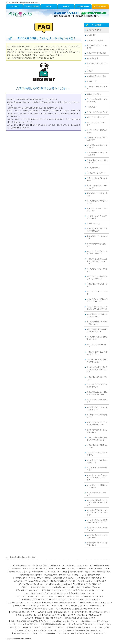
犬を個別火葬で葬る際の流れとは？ (97, 469)
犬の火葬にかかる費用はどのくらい (97, 202)
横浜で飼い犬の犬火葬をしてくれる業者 (97, 154)
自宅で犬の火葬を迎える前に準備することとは (97, 361)
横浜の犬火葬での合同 (95, 40)
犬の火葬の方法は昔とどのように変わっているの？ (97, 253)
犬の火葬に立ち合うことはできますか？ (97, 529)
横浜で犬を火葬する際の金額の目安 (97, 131)
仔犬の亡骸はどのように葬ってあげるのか (97, 161)
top (13, 566)
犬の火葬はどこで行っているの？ (97, 270)
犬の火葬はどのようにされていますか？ (97, 146)
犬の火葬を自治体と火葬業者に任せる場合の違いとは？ (97, 521)
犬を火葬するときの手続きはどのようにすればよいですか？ (97, 478)
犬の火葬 (90, 71)
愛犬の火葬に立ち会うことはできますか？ (97, 431)
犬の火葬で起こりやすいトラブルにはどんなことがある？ (97, 308)
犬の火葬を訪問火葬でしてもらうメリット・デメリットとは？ (97, 503)
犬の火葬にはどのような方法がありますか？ (97, 386)
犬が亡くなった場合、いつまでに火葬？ (97, 187)
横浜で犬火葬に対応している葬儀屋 (97, 179)
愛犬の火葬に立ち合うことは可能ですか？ (97, 544)
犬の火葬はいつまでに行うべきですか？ (97, 454)
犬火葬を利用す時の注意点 (96, 76)
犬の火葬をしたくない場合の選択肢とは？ (97, 461)
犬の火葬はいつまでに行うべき (97, 293)
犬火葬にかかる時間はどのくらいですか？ (97, 217)
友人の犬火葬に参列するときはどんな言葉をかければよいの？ (97, 369)
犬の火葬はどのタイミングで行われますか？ (97, 408)
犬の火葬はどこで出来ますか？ (96, 124)
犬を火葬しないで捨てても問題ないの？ (97, 210)
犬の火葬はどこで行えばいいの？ (97, 401)
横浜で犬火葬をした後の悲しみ (97, 65)
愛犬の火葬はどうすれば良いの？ (97, 237)
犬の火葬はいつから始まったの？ (97, 285)
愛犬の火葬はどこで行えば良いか (97, 194)
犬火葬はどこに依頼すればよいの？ (97, 416)
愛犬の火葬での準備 (94, 30)
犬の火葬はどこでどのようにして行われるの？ (97, 315)
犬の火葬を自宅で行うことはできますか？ (97, 536)
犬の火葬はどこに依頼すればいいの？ (97, 446)
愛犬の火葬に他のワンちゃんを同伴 (97, 47)
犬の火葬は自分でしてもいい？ (96, 494)
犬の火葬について (93, 168)
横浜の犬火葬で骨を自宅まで (97, 112)
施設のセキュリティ (94, 94)
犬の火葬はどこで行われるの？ (96, 346)
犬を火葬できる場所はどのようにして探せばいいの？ (97, 424)
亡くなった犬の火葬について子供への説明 (97, 100)
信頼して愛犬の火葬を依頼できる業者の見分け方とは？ (97, 439)
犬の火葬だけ (92, 107)
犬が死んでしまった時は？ (96, 173)
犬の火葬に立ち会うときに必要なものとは (97, 338)
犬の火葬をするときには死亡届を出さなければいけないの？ (97, 261)
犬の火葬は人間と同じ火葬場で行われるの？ (97, 323)
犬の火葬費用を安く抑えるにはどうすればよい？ (97, 330)
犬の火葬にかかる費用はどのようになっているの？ (97, 278)
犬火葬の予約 (92, 81)
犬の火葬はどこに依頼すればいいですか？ (97, 486)
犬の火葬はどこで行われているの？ (97, 378)
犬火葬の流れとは (93, 223)
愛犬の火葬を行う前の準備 (96, 53)
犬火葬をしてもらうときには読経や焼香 (97, 139)
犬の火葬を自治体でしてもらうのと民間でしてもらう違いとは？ (97, 513)
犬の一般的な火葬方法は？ (96, 117)
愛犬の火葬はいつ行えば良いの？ (97, 245)
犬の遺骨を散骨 (92, 58)
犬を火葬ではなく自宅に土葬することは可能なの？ (97, 300)
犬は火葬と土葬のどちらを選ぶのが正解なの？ (97, 230)
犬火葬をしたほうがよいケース (97, 88)
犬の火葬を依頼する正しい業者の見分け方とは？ (97, 353)
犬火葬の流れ (92, 35)
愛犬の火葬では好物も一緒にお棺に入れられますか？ (97, 393)
